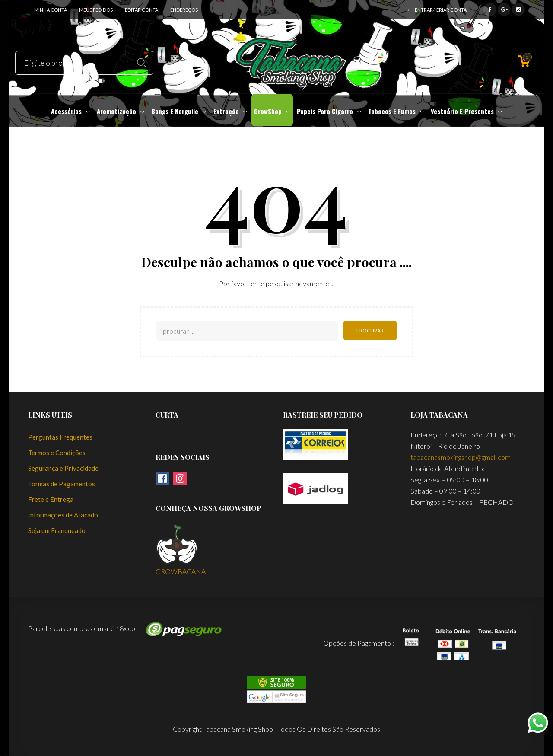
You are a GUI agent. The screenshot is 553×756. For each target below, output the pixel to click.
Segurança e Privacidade (63, 468)
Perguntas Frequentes (60, 437)
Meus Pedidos (96, 10)
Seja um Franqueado (57, 530)
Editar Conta (141, 10)
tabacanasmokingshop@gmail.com (461, 457)
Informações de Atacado (63, 515)
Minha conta (51, 10)
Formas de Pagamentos (62, 484)
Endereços (184, 10)
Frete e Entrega (51, 499)
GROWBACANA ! (182, 571)
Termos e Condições (57, 453)
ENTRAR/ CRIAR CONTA (441, 10)
